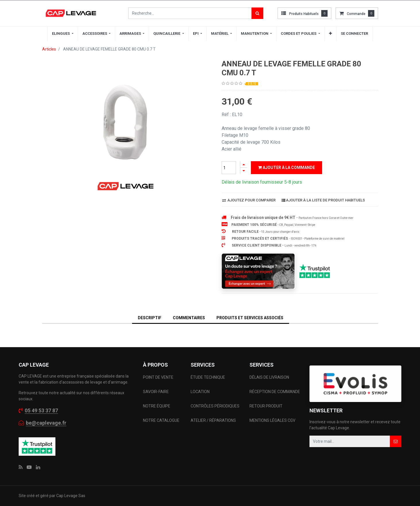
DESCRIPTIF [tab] (150, 318)
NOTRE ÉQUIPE (157, 406)
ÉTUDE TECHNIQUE (208, 377)
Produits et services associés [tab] (250, 318)
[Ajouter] (244, 165)
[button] (330, 34)
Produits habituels (304, 14)
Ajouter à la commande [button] (287, 168)
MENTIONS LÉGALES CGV (272, 420)
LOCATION (201, 392)
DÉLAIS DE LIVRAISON (270, 377)
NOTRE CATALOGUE (161, 420)
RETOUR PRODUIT (266, 406)
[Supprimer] (244, 171)
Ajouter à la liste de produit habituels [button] (323, 200)
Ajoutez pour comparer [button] (249, 200)
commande (356, 14)
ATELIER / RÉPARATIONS (213, 420)
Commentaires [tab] (189, 318)
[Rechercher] (257, 13)
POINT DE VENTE (158, 377)
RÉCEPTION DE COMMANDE (275, 392)
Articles (49, 49)
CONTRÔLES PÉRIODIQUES (215, 406)
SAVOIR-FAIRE (156, 392)
